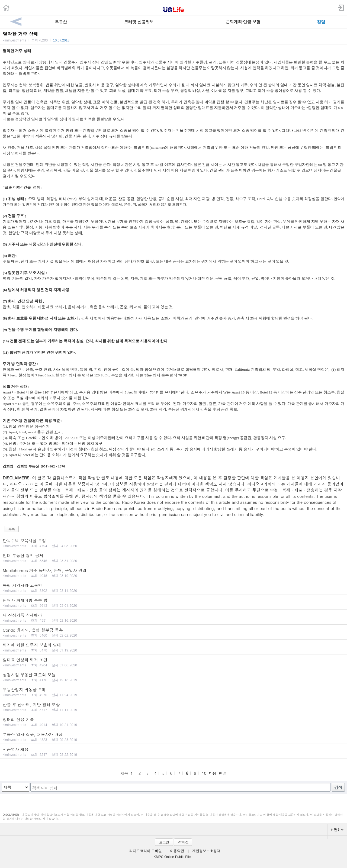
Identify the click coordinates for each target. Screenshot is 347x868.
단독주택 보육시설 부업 (173, 543)
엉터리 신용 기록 (173, 722)
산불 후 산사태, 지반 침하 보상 (173, 707)
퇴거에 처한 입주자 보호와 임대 (173, 647)
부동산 (61, 22)
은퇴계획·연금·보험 (243, 22)
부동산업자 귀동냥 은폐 (173, 692)
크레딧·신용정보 (139, 22)
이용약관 (177, 851)
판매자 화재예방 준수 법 (173, 602)
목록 (12, 529)
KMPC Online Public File (172, 857)
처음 (124, 773)
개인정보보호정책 (206, 851)
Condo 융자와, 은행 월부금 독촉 (173, 632)
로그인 (164, 842)
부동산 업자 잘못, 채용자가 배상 (173, 737)
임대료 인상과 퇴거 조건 (173, 662)
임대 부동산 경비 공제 (173, 558)
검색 (338, 787)
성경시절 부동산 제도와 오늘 (173, 677)
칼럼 (321, 22)
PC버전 (183, 842)
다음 (213, 773)
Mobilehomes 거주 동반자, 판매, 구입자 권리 (173, 573)
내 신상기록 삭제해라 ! (173, 617)
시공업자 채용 (173, 751)
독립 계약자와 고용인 (173, 588)
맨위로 (337, 830)
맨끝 (223, 773)
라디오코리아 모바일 (146, 851)
